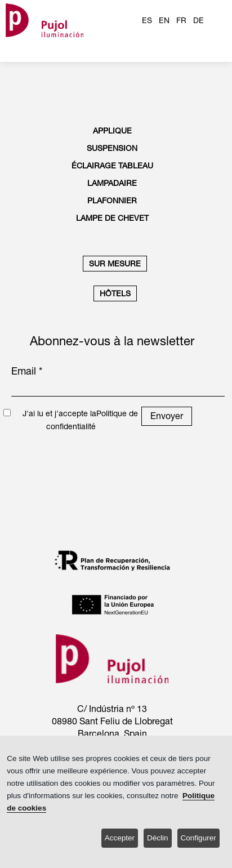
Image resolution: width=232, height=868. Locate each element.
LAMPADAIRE (112, 183)
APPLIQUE (112, 131)
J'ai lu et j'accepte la (59, 413)
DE (198, 20)
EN (164, 20)
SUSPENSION (112, 148)
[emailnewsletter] (118, 389)
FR (181, 20)
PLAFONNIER (112, 201)
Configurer (198, 838)
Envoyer (167, 416)
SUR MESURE (115, 264)
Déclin (158, 838)
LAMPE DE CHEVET (112, 218)
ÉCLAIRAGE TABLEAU (112, 166)
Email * (27, 371)
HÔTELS (115, 293)
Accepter (120, 838)
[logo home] (44, 20)
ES (147, 20)
